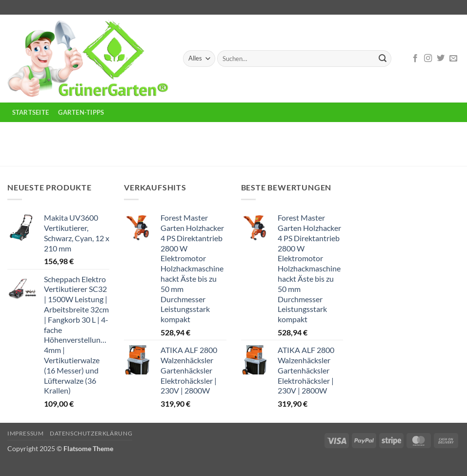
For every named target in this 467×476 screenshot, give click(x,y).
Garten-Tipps (81, 112)
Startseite (31, 112)
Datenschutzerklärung (91, 433)
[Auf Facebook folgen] (415, 59)
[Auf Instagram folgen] (428, 59)
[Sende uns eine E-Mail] (453, 59)
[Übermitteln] (383, 59)
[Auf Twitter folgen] (441, 59)
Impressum (26, 433)
